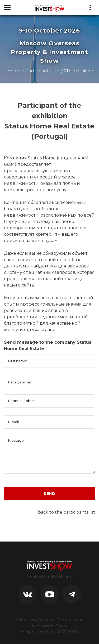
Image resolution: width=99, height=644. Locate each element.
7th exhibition (79, 71)
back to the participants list (67, 512)
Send (49, 494)
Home (14, 71)
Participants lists (42, 71)
